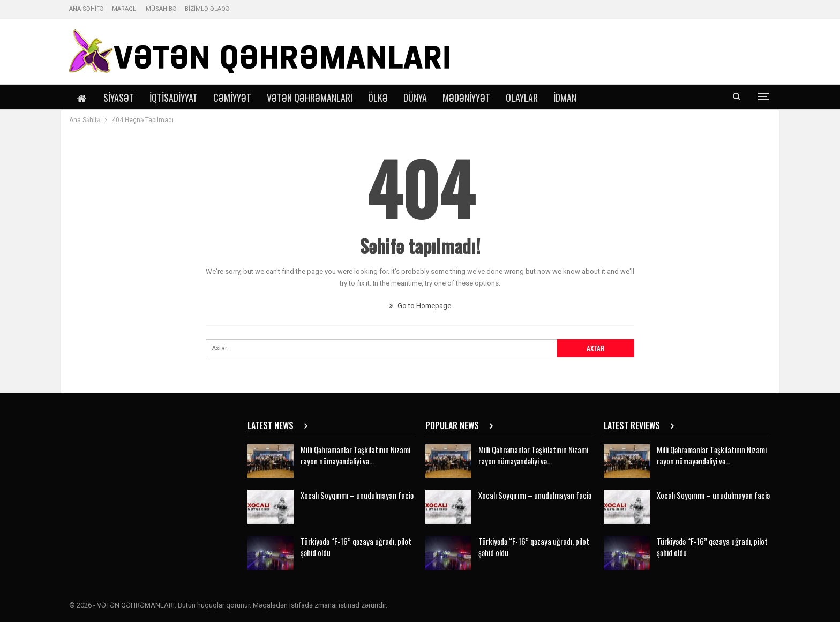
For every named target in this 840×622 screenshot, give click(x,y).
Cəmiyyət (232, 98)
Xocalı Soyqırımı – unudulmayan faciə (357, 495)
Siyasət (119, 98)
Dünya (415, 98)
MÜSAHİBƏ (161, 9)
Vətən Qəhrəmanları (310, 98)
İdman (565, 98)
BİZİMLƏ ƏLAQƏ (207, 9)
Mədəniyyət (466, 98)
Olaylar (522, 98)
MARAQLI (125, 9)
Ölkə (378, 98)
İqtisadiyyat (174, 98)
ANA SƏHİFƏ (87, 9)
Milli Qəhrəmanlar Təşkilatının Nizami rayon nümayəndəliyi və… (355, 455)
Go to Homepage (420, 306)
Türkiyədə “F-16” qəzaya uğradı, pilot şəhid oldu (356, 547)
